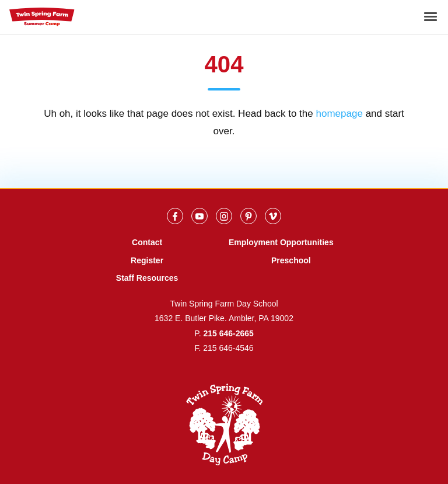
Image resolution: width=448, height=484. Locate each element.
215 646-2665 (228, 333)
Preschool (291, 260)
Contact (147, 242)
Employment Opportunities (281, 242)
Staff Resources (147, 278)
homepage (339, 114)
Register (147, 260)
